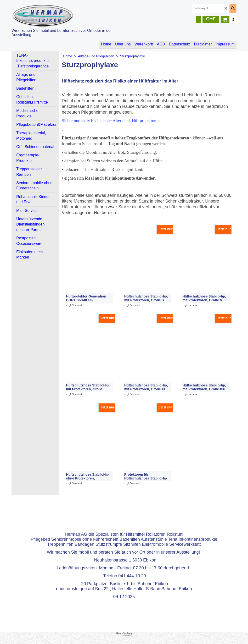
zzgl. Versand (74, 305)
